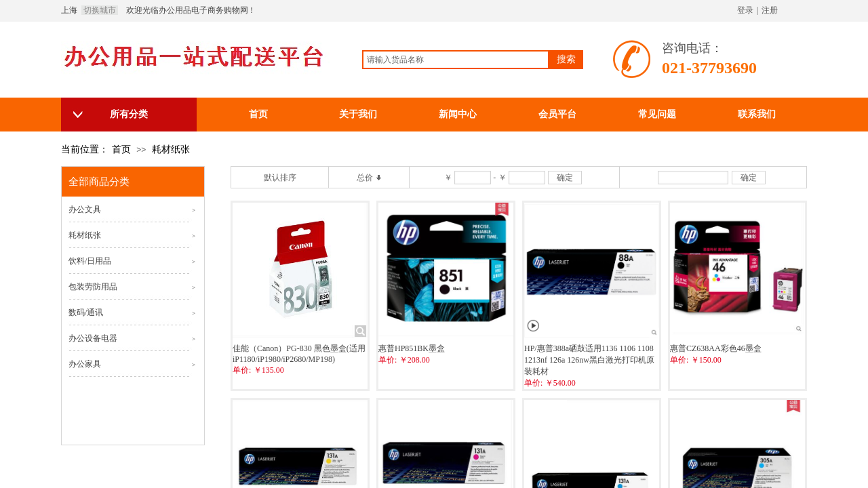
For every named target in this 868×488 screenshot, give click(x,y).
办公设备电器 (93, 338)
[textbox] (456, 60)
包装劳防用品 (93, 287)
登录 (745, 10)
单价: (242, 370)
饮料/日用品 (90, 261)
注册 (770, 10)
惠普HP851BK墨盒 (412, 348)
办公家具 (85, 364)
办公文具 (85, 209)
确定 (565, 178)
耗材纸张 (171, 149)
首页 (121, 149)
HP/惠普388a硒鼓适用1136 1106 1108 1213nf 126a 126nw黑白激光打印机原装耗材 (589, 360)
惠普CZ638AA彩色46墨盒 (716, 348)
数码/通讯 (86, 312)
